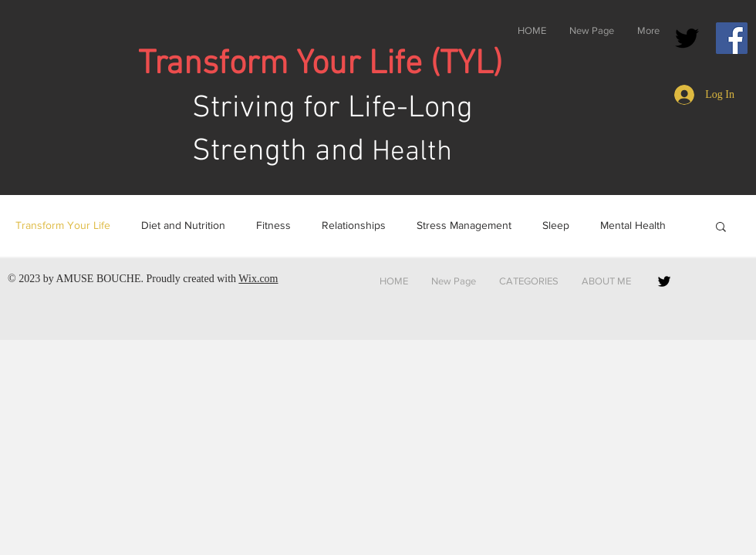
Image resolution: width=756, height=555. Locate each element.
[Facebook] (732, 38)
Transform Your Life (63, 225)
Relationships (354, 225)
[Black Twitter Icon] (687, 38)
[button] (721, 228)
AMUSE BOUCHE (98, 279)
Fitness (273, 225)
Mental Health (633, 225)
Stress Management (464, 225)
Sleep (556, 225)
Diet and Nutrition (183, 225)
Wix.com (258, 279)
